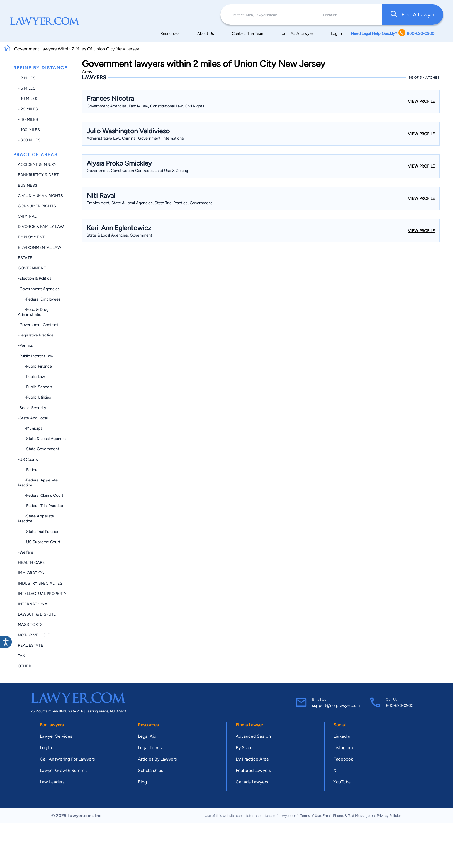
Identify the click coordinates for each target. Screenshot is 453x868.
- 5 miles (27, 88)
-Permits (25, 345)
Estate (25, 258)
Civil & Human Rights (40, 196)
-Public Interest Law (36, 356)
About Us (206, 33)
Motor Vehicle (34, 635)
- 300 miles (29, 140)
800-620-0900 (400, 705)
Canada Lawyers (252, 782)
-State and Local (33, 418)
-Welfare (25, 552)
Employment (31, 237)
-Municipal (31, 428)
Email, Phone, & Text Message (346, 816)
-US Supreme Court (39, 542)
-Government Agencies (39, 289)
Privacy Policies (389, 816)
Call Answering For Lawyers (67, 759)
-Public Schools (35, 387)
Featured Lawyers (253, 770)
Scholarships (150, 770)
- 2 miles (27, 78)
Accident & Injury (37, 164)
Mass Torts (30, 624)
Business (28, 185)
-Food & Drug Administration (33, 312)
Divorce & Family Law (41, 227)
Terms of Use (311, 816)
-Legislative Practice (36, 335)
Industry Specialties (40, 583)
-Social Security (32, 408)
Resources (170, 33)
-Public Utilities (34, 397)
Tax (21, 656)
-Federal (29, 470)
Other (25, 666)
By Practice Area (252, 759)
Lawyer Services (56, 736)
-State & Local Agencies (43, 439)
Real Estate (31, 645)
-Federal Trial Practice (40, 506)
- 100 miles (29, 130)
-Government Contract (38, 325)
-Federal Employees (39, 299)
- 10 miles (28, 99)
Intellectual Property (42, 594)
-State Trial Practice (39, 532)
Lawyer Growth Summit (64, 770)
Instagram (343, 748)
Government (32, 268)
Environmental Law (40, 247)
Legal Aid (147, 736)
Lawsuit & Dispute (37, 614)
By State (244, 748)
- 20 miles (28, 109)
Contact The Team (248, 33)
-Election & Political (35, 278)
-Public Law (31, 377)
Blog (142, 782)
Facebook (343, 759)
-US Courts (28, 459)
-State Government (38, 449)
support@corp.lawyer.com (336, 705)
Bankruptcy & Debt (38, 175)
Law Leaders (52, 782)
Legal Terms (150, 748)
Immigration (31, 573)
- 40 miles (28, 119)
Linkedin (342, 736)
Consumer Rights (37, 206)
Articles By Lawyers (157, 759)
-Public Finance (35, 366)
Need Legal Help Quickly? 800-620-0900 (393, 33)
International (34, 604)
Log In (336, 33)
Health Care (31, 562)
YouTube (342, 782)
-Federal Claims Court (41, 495)
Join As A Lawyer (298, 33)
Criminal (27, 216)
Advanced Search (253, 736)
